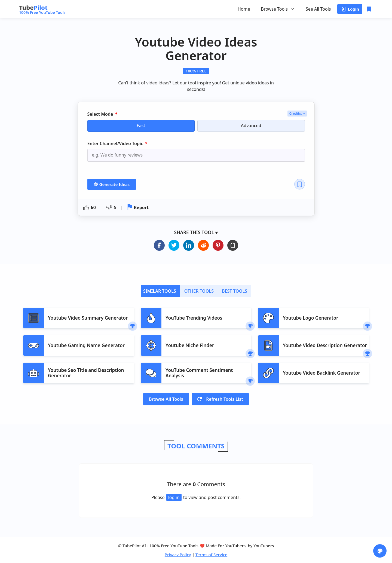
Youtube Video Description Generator (325, 345)
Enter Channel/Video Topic (116, 143)
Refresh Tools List (220, 399)
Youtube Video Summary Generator (88, 318)
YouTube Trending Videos (194, 318)
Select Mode (101, 114)
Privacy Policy (178, 555)
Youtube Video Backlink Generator (321, 373)
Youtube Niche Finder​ (190, 345)
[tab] (160, 291)
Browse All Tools (166, 399)
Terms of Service (211, 555)
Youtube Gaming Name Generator (86, 345)
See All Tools (318, 9)
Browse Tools (278, 9)
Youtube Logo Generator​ (311, 318)
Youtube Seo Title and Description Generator (86, 373)
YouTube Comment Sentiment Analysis (199, 373)
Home (244, 9)
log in (174, 497)
